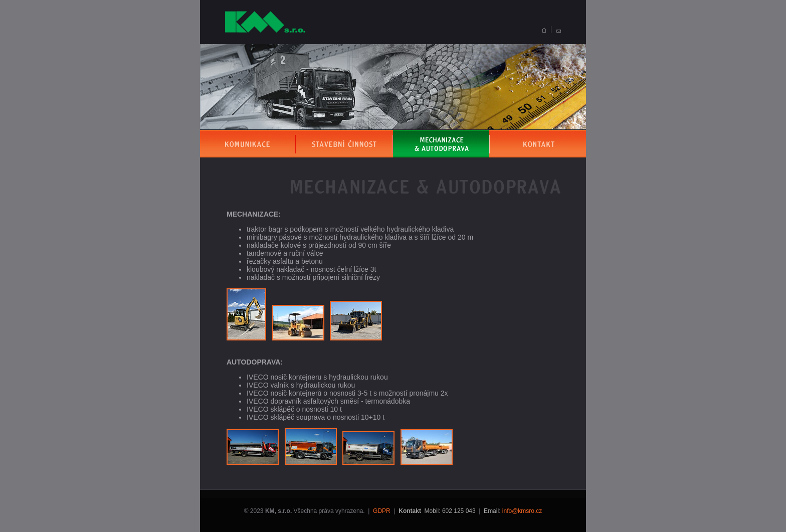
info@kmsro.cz (522, 511)
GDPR (382, 511)
